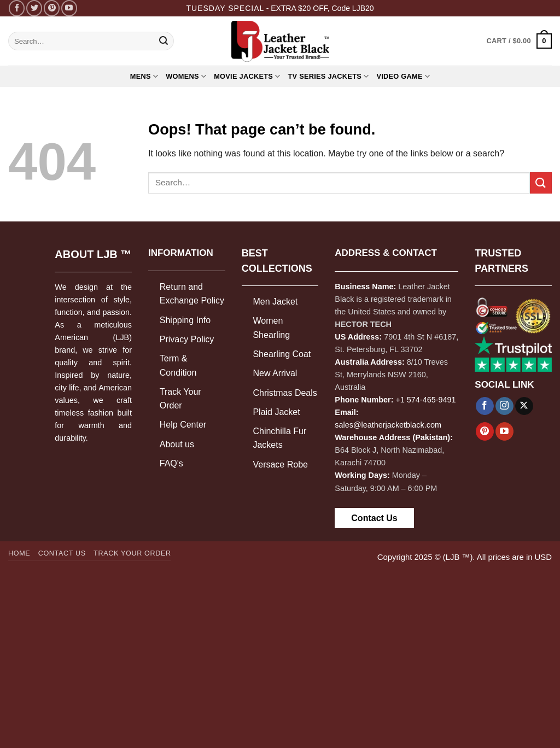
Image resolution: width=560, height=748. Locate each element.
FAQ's (171, 463)
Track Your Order (180, 399)
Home (19, 553)
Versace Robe (280, 464)
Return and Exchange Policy (192, 294)
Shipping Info (185, 320)
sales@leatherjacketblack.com (388, 425)
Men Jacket (275, 302)
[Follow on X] (524, 406)
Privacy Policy (187, 339)
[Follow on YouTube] (69, 8)
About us (177, 444)
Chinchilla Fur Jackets (279, 438)
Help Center (183, 425)
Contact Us (374, 518)
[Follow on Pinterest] (52, 8)
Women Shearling (271, 328)
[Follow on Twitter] (34, 8)
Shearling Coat (282, 354)
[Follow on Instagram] (504, 406)
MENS (144, 76)
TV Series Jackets (329, 76)
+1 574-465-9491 (425, 400)
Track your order (132, 553)
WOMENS (186, 76)
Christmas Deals (285, 393)
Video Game (403, 76)
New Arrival (275, 373)
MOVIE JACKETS (247, 76)
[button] (519, 41)
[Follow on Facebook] (17, 8)
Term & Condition (178, 366)
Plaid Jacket (276, 412)
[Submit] (164, 41)
